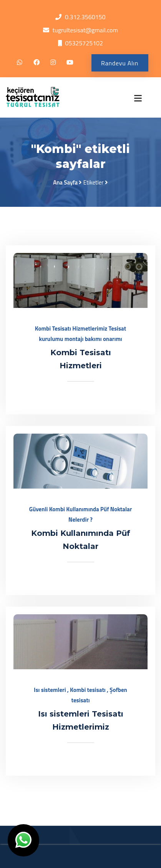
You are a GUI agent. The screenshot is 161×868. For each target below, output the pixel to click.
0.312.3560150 (85, 17)
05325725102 (84, 43)
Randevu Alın (120, 63)
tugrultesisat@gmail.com (85, 30)
